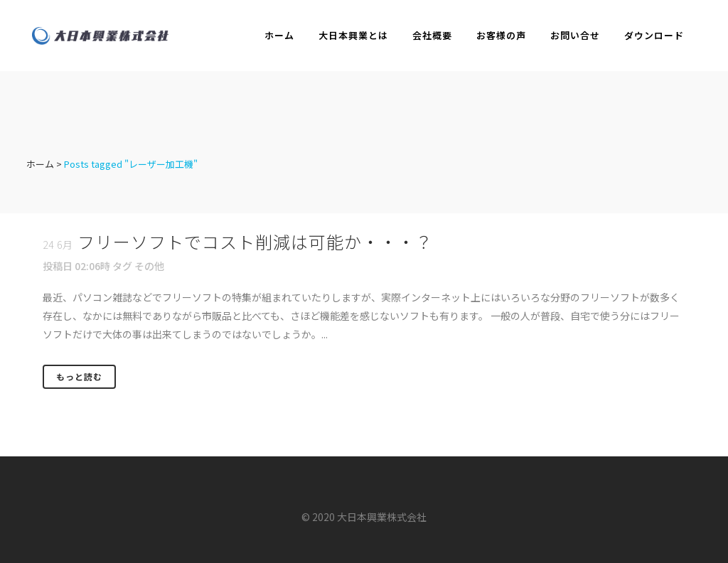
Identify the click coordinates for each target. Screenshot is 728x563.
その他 (149, 266)
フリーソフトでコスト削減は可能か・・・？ (255, 241)
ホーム (40, 164)
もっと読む (79, 376)
